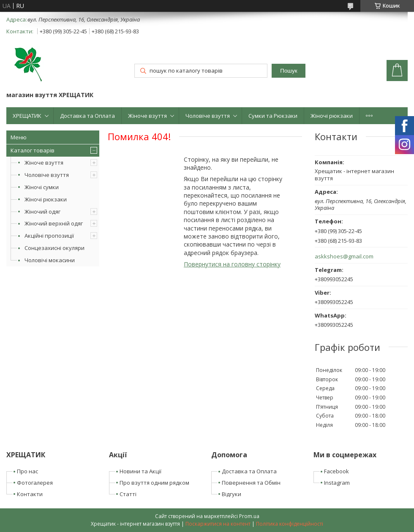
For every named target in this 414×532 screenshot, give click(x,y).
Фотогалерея (35, 483)
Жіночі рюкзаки (332, 116)
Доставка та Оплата (87, 116)
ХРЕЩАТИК (27, 116)
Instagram (337, 483)
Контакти (30, 494)
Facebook (336, 471)
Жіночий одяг (42, 212)
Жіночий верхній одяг (54, 223)
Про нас (27, 471)
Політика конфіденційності (290, 524)
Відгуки (232, 494)
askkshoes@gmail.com (344, 256)
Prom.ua (249, 516)
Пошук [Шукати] (289, 71)
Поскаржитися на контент (218, 524)
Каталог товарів (33, 150)
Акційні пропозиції (49, 236)
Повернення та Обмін (251, 483)
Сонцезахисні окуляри (54, 248)
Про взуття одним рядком (154, 483)
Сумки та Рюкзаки (273, 116)
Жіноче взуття (147, 116)
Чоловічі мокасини (50, 260)
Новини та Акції (140, 471)
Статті (128, 494)
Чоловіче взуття (208, 116)
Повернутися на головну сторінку (232, 264)
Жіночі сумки (42, 187)
